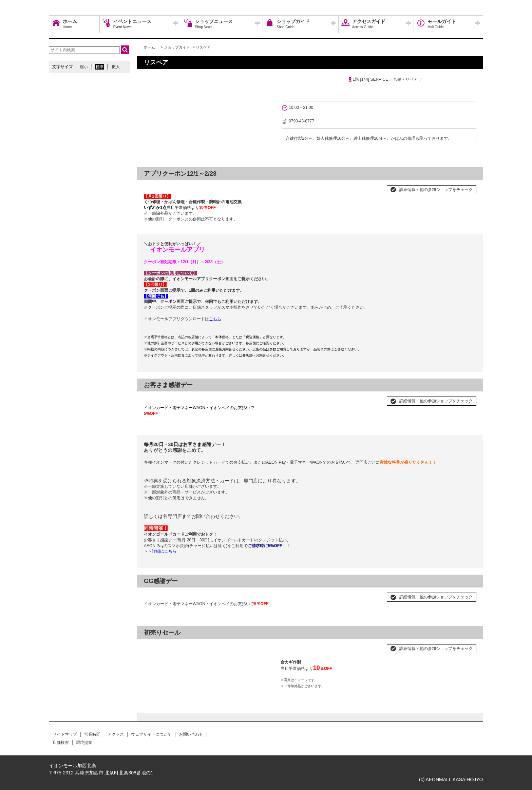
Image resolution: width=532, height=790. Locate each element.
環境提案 (84, 743)
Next (265, 646)
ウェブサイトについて (151, 734)
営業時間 (92, 734)
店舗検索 (61, 743)
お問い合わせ (191, 734)
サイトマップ (65, 734)
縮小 (84, 67)
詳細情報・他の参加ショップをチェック (436, 190)
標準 (100, 67)
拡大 (116, 67)
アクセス (116, 734)
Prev (153, 646)
